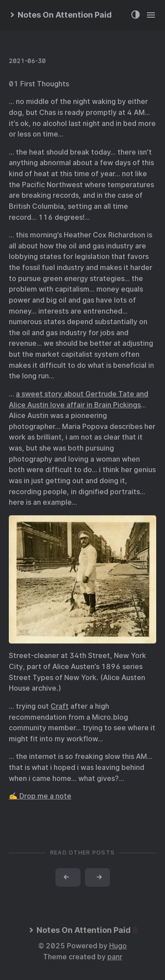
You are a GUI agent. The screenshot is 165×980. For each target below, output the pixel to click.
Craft (60, 706)
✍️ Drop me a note (40, 796)
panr (115, 957)
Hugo (118, 946)
